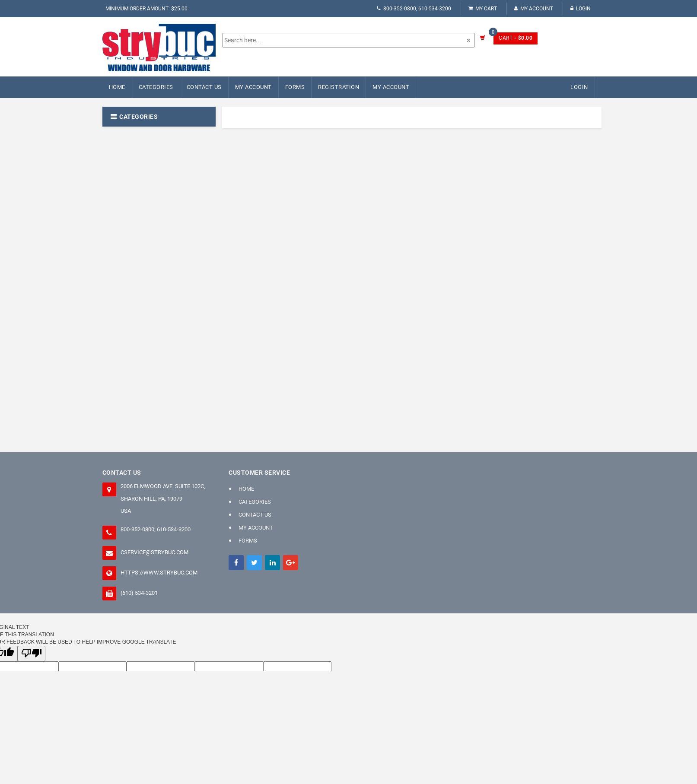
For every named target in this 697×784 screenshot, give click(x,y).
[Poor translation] (32, 653)
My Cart (483, 9)
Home (117, 87)
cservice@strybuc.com (154, 552)
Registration (339, 87)
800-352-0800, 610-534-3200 (414, 9)
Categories (156, 87)
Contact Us (204, 87)
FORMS (295, 87)
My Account (534, 9)
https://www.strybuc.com (159, 573)
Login (581, 9)
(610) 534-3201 (139, 593)
